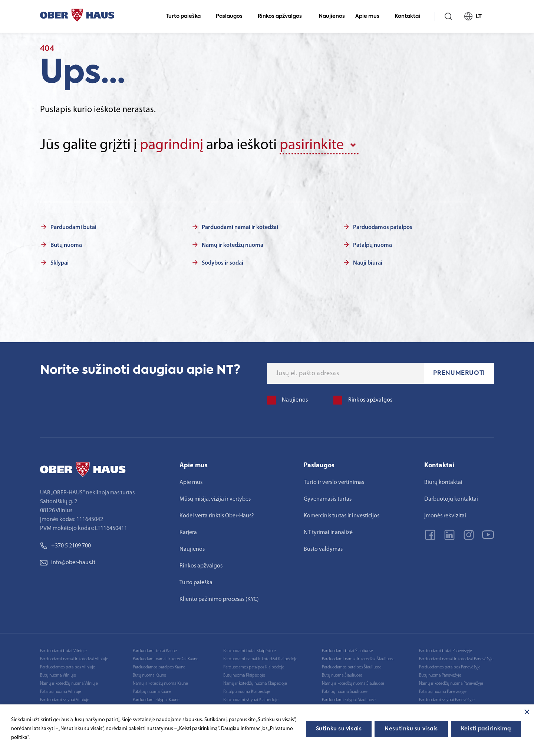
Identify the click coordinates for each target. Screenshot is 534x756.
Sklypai (60, 263)
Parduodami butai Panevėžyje (446, 651)
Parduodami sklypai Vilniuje (65, 700)
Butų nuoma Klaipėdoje (244, 675)
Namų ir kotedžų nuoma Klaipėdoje (255, 684)
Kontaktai (411, 16)
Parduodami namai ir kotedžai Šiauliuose (358, 659)
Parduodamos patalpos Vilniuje (68, 667)
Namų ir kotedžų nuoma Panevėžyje (451, 684)
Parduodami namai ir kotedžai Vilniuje (74, 659)
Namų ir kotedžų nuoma (233, 245)
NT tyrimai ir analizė (328, 533)
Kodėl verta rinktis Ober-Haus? (217, 516)
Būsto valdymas (323, 549)
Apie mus (370, 16)
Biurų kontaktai (443, 482)
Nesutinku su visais (411, 729)
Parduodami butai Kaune (155, 651)
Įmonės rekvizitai (445, 516)
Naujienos (332, 16)
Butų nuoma (66, 245)
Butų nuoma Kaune (149, 675)
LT (476, 16)
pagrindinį (172, 145)
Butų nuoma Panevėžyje (440, 675)
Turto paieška (186, 16)
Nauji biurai (368, 263)
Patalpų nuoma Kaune (152, 692)
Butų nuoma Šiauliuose (342, 675)
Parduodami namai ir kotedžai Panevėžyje (456, 659)
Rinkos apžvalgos (283, 16)
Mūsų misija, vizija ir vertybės (215, 499)
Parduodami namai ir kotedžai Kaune (166, 659)
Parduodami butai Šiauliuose (347, 651)
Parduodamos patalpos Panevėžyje (450, 667)
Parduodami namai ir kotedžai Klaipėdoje (260, 659)
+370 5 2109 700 (65, 546)
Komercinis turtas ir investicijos (342, 516)
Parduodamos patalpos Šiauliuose (352, 667)
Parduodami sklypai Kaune (156, 700)
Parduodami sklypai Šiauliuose (349, 700)
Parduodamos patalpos (383, 228)
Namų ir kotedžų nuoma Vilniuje (69, 684)
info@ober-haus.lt (68, 563)
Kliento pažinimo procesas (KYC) (219, 599)
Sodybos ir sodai (222, 263)
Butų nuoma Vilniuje (58, 675)
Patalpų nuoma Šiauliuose (345, 692)
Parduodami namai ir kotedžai (240, 228)
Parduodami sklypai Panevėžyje (447, 700)
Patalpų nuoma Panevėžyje (443, 692)
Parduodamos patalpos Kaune (159, 667)
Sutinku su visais (339, 729)
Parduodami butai (73, 228)
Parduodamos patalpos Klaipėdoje (254, 667)
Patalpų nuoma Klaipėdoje (247, 692)
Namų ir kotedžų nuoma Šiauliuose (353, 684)
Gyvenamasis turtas (328, 499)
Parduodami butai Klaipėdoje (250, 651)
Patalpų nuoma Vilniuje (61, 692)
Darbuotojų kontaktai (451, 499)
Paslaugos (232, 16)
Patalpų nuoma (373, 245)
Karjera (188, 533)
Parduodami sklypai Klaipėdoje (251, 700)
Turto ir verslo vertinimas (334, 482)
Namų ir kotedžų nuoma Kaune (160, 684)
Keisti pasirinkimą (486, 729)
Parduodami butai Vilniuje (63, 651)
